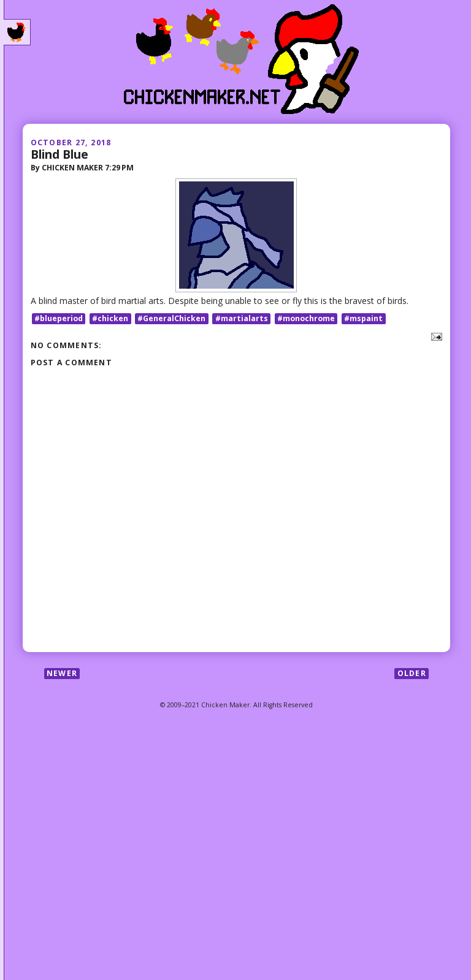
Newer (62, 673)
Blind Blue (59, 154)
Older (412, 673)
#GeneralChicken (171, 318)
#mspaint (363, 318)
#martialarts (242, 318)
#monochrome (306, 318)
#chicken (110, 318)
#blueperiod (59, 318)
